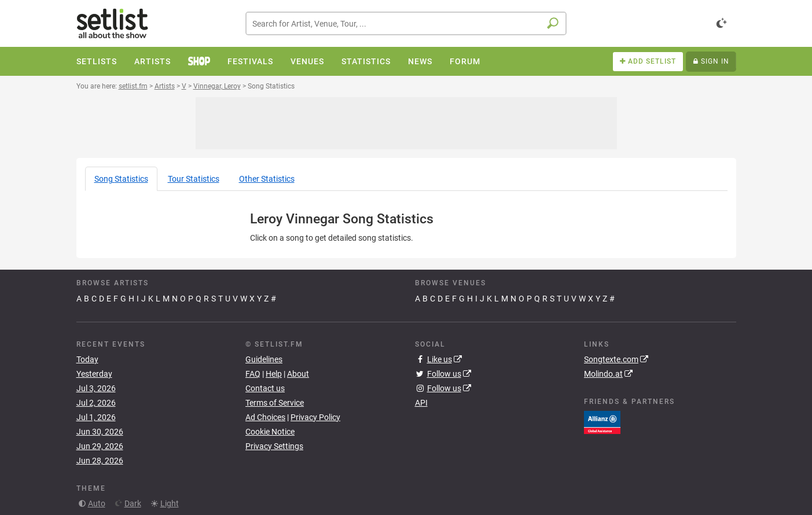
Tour (194, 179)
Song (121, 179)
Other (267, 179)
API (421, 403)
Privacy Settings (274, 446)
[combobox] (406, 23)
